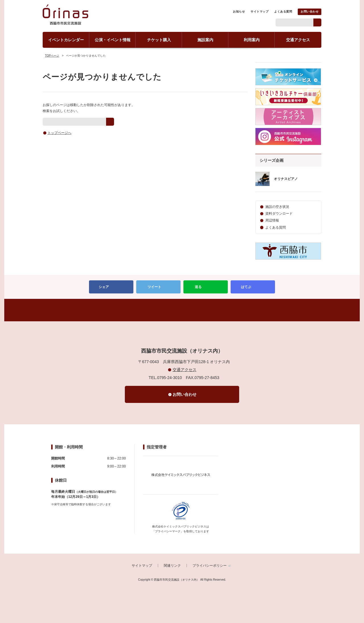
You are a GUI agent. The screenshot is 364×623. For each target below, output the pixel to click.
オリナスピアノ (286, 179)
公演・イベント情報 (113, 40)
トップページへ (59, 133)
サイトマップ (259, 12)
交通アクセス (298, 40)
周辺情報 (272, 220)
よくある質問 (283, 12)
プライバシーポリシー (210, 566)
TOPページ (52, 56)
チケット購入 (159, 40)
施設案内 (205, 40)
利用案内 (252, 40)
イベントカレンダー (66, 40)
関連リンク (172, 566)
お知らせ (239, 12)
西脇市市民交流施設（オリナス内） (65, 17)
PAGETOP (182, 310)
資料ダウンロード (279, 214)
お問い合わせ (310, 12)
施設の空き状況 (277, 207)
